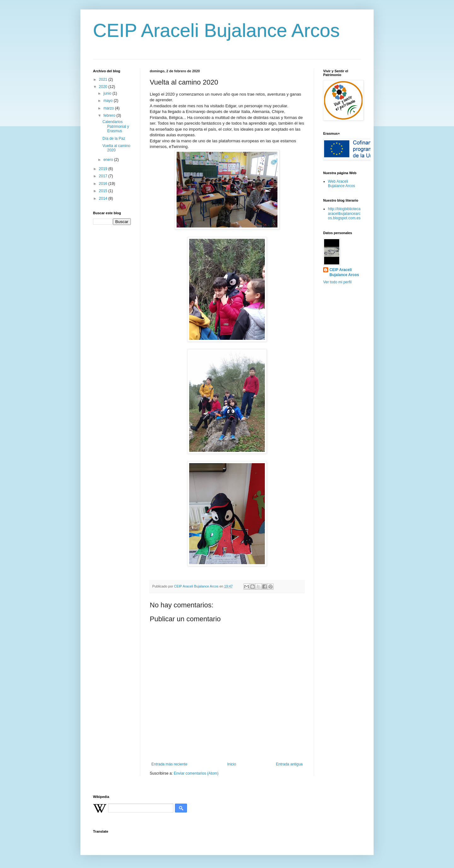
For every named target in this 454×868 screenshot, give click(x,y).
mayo (109, 101)
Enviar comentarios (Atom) (196, 773)
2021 (104, 80)
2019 (104, 169)
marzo (109, 108)
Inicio (232, 764)
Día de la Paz (114, 139)
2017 (104, 176)
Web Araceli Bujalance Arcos (341, 184)
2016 (104, 184)
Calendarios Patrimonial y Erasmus (116, 126)
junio (108, 93)
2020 (104, 87)
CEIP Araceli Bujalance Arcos (216, 30)
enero (109, 160)
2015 (104, 191)
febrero (110, 115)
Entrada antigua (289, 764)
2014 (104, 198)
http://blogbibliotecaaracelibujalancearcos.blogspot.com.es (344, 213)
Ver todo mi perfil (337, 282)
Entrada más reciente (169, 764)
